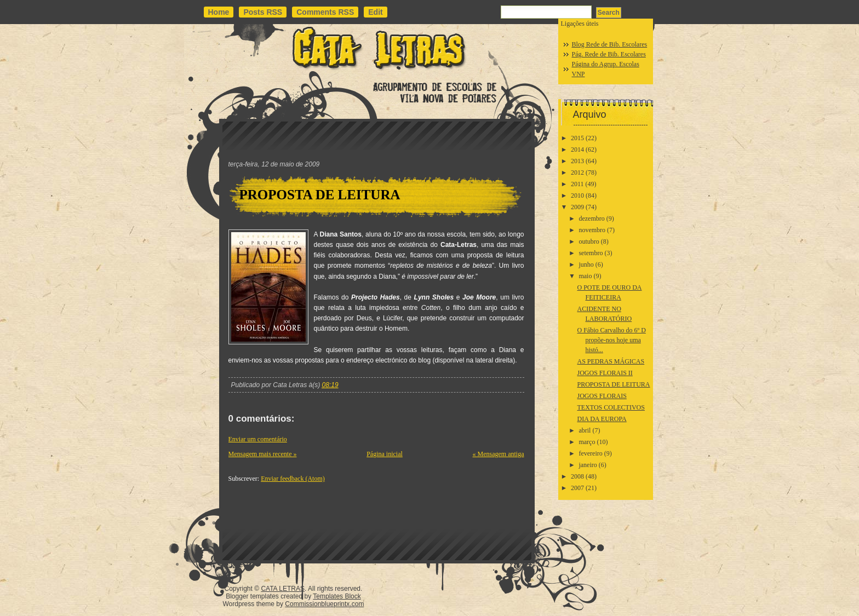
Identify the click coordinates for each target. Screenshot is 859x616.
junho (586, 264)
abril (585, 430)
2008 (577, 476)
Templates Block (337, 596)
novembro (592, 230)
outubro (589, 241)
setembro (591, 253)
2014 (577, 149)
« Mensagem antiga (499, 454)
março (587, 442)
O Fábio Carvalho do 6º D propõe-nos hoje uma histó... (611, 340)
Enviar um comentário (258, 439)
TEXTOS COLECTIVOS (611, 407)
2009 (577, 207)
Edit (375, 12)
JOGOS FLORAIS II (605, 373)
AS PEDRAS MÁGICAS (611, 361)
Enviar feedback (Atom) (293, 479)
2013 (577, 161)
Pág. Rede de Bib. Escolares (609, 54)
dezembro (591, 218)
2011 (577, 184)
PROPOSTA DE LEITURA (320, 195)
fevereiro (590, 453)
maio (585, 276)
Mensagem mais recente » (263, 454)
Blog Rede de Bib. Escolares (610, 44)
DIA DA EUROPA (602, 419)
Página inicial (385, 454)
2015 (577, 138)
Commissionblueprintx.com (324, 604)
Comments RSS (325, 12)
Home (219, 12)
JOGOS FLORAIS (602, 396)
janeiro (588, 465)
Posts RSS (263, 12)
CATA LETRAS (283, 589)
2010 (577, 195)
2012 (577, 172)
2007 (577, 488)
